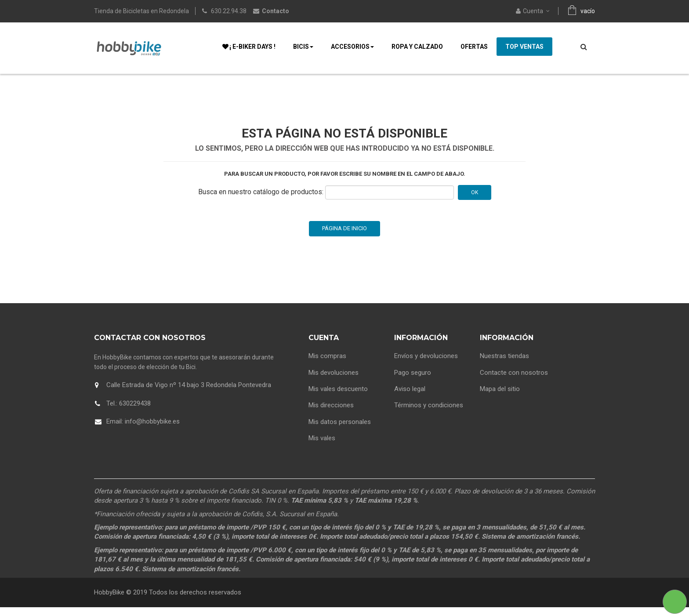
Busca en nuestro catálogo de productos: (261, 201)
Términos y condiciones (429, 414)
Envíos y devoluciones (426, 365)
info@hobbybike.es (152, 430)
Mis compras (327, 365)
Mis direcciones (331, 414)
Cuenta (324, 346)
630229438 (135, 412)
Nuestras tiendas (504, 365)
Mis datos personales (340, 431)
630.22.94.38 (229, 11)
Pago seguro (413, 381)
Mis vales (322, 447)
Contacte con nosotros (514, 381)
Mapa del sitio (500, 398)
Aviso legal (410, 398)
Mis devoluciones (334, 381)
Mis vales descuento (338, 398)
